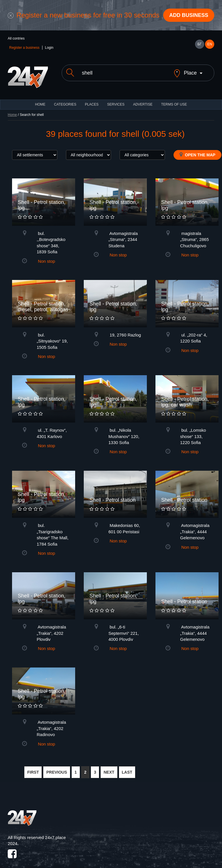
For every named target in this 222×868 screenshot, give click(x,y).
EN (210, 44)
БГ (199, 44)
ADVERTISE (143, 104)
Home (12, 115)
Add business (189, 15)
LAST (127, 772)
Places (92, 104)
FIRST (33, 772)
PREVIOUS (57, 772)
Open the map (197, 155)
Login (49, 48)
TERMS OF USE (174, 104)
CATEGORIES (65, 104)
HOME (40, 104)
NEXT (109, 772)
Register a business (24, 48)
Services (116, 104)
